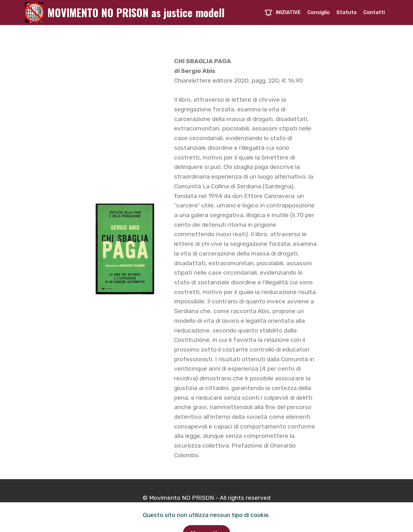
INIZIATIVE (283, 12)
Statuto (347, 12)
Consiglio (319, 12)
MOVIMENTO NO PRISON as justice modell (136, 13)
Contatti (374, 12)
